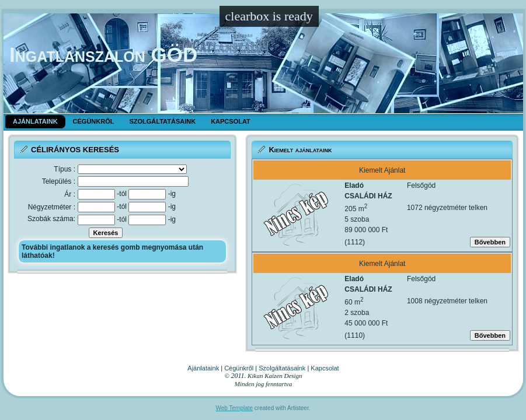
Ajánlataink (203, 368)
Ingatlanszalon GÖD (103, 55)
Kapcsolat (325, 368)
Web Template (235, 408)
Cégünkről (239, 368)
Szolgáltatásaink (282, 368)
